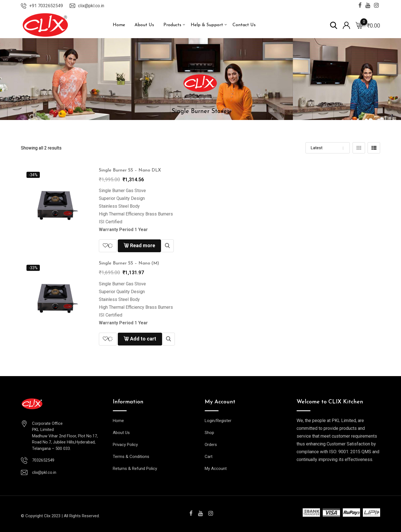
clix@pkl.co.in (91, 6)
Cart (209, 457)
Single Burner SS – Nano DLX (130, 170)
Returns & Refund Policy (135, 469)
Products (172, 25)
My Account (216, 469)
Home (119, 25)
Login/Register (218, 421)
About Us (144, 25)
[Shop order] (328, 148)
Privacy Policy (125, 445)
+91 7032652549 (46, 6)
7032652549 (43, 460)
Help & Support (207, 25)
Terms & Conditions (131, 457)
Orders (211, 445)
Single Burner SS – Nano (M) (129, 263)
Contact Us (244, 25)
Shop (209, 433)
